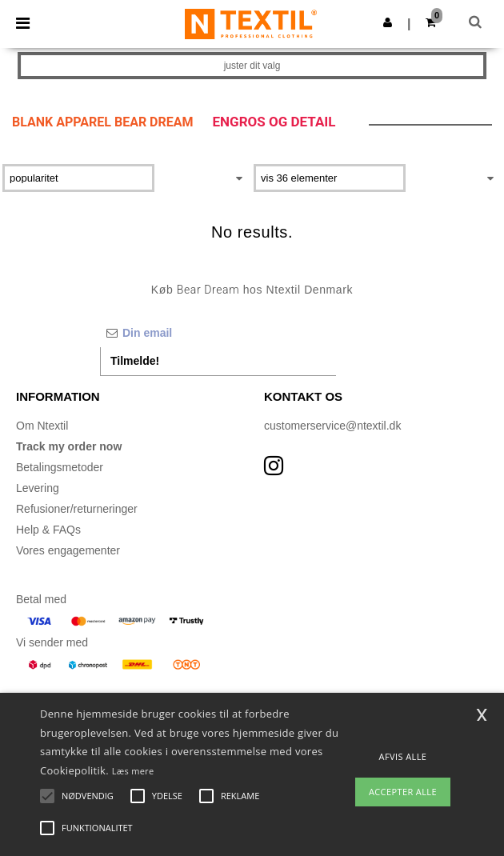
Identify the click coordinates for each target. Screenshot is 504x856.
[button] (388, 22)
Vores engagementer (68, 550)
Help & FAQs (48, 530)
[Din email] (218, 333)
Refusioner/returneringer (77, 509)
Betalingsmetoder (60, 467)
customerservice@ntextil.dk (332, 426)
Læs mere (133, 771)
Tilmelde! (135, 361)
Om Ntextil (42, 426)
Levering (38, 488)
